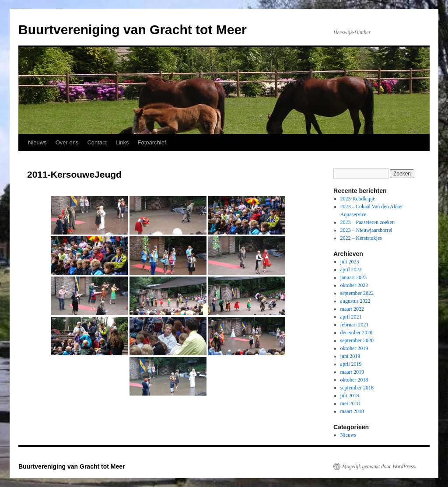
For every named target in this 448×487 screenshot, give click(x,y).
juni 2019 (350, 356)
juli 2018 (350, 396)
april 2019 (351, 364)
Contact (97, 142)
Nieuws (37, 142)
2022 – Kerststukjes (361, 238)
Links (122, 142)
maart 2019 (352, 372)
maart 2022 (352, 309)
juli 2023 (350, 262)
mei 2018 (350, 403)
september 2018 (357, 388)
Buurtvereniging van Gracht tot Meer (133, 30)
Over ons (67, 142)
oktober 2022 (354, 285)
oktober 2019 (354, 348)
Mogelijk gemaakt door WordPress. (379, 466)
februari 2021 (355, 325)
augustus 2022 (355, 301)
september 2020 (357, 340)
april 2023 (351, 270)
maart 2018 (352, 411)
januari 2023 (353, 277)
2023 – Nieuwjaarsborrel (366, 230)
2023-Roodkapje (358, 199)
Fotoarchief (152, 142)
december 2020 (357, 333)
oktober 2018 (354, 380)
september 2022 (357, 293)
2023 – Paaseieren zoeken (367, 222)
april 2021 (351, 317)
